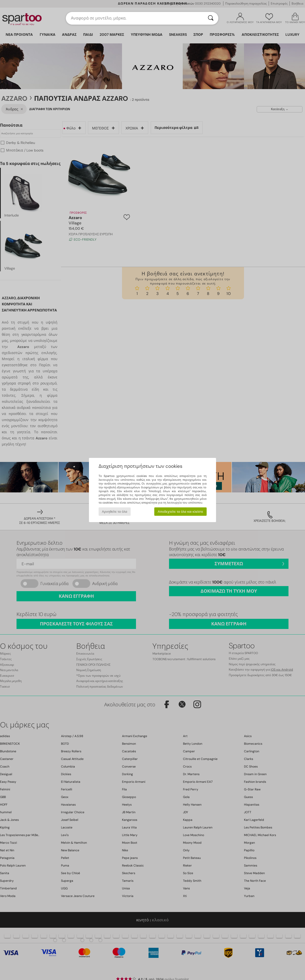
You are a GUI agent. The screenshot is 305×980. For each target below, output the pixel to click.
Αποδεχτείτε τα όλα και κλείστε (180, 512)
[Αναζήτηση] (211, 18)
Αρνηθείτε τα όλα (115, 512)
